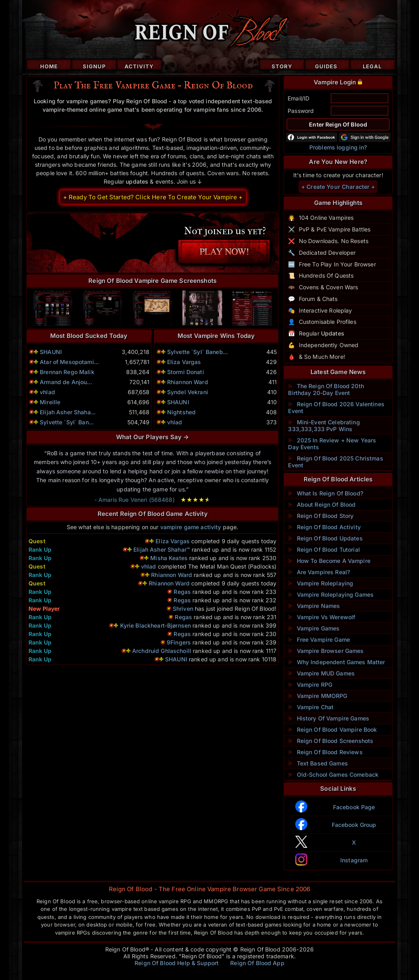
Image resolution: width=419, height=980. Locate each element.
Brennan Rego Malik (67, 372)
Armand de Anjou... (66, 382)
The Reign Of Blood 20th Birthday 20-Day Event (326, 389)
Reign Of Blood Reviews (325, 752)
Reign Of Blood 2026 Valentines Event (336, 407)
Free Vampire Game (319, 639)
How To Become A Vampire (329, 561)
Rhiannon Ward (188, 382)
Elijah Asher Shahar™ (162, 549)
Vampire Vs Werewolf (322, 617)
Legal (372, 66)
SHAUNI (51, 352)
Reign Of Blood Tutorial (324, 549)
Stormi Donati (186, 372)
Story (282, 66)
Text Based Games (318, 763)
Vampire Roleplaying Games (331, 594)
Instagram (354, 860)
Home (49, 66)
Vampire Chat (311, 707)
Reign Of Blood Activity (324, 527)
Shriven (183, 609)
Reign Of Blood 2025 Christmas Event (335, 462)
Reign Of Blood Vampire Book (332, 729)
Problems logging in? (338, 147)
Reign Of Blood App (257, 963)
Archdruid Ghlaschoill (162, 651)
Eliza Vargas (184, 362)
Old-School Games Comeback (333, 774)
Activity (139, 66)
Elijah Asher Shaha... (68, 412)
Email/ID (298, 98)
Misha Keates (169, 558)
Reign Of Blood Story (321, 516)
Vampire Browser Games (326, 651)
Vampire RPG (310, 684)
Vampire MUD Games (321, 673)
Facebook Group (354, 825)
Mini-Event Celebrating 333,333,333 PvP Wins (324, 426)
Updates (333, 333)
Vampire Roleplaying (321, 583)
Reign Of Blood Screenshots (331, 741)
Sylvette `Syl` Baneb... (197, 352)
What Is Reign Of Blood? (325, 493)
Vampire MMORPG (318, 696)
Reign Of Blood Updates (325, 538)
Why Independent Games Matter (336, 662)
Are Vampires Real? (319, 572)
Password (301, 111)
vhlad (47, 392)
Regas (182, 592)
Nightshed (181, 412)
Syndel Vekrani (188, 392)
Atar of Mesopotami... (69, 362)
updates (137, 181)
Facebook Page (354, 807)
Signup (94, 66)
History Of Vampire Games (329, 718)
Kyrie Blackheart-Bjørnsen (156, 625)
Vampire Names (314, 606)
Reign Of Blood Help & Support (177, 963)
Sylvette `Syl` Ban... (67, 422)
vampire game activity (191, 527)
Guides (326, 66)
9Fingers (179, 642)
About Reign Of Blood (322, 504)
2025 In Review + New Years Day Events (332, 444)
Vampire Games (314, 628)
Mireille (50, 402)
